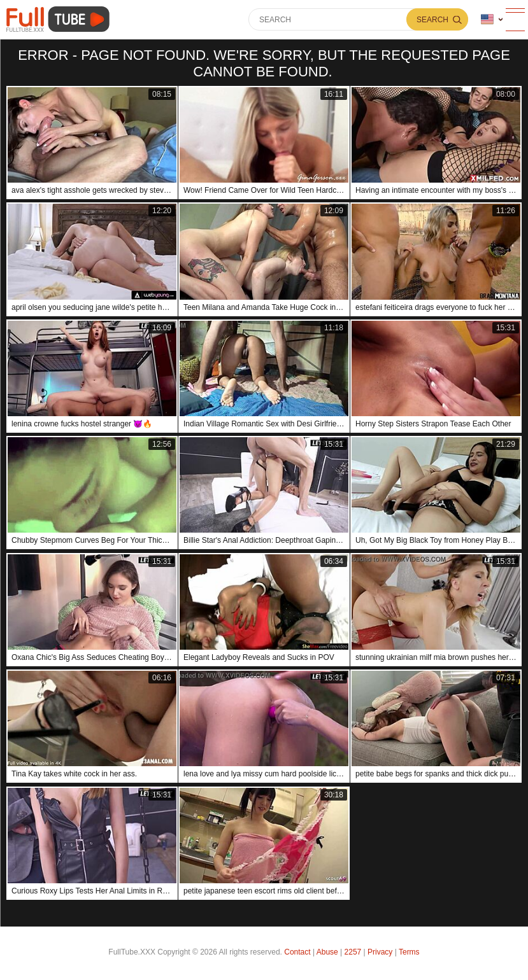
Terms (409, 952)
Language (487, 19)
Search (432, 20)
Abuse (327, 952)
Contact (297, 952)
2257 (353, 952)
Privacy (380, 952)
